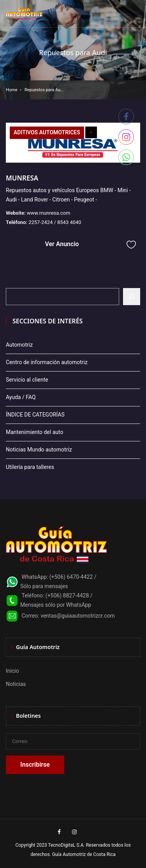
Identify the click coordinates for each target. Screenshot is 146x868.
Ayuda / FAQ (21, 397)
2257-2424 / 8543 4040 (55, 222)
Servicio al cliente (27, 380)
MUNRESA (22, 178)
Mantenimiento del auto (34, 432)
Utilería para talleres (30, 467)
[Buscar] (132, 297)
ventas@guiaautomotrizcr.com (78, 616)
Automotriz (19, 345)
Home (12, 90)
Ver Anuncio (62, 244)
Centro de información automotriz (47, 362)
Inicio (12, 671)
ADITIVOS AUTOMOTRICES (47, 132)
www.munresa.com (49, 213)
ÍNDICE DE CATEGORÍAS (35, 415)
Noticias (16, 684)
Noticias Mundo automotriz (39, 450)
